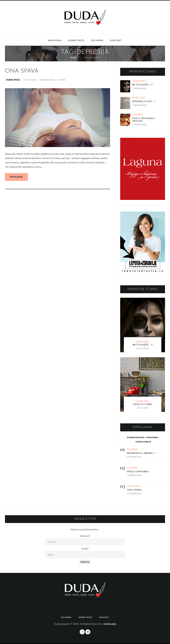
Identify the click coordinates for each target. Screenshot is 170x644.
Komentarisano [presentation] (136, 437)
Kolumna (97, 40)
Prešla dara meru (138, 472)
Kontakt (116, 40)
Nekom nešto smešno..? (141, 453)
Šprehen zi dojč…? (144, 102)
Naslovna (55, 40)
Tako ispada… (135, 490)
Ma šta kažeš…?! (143, 85)
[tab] (136, 437)
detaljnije (16, 178)
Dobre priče (76, 40)
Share (62, 81)
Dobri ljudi (139, 98)
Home (73, 58)
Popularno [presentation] (152, 437)
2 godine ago (140, 88)
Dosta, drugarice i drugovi (144, 120)
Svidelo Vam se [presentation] (143, 442)
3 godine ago (134, 494)
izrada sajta (110, 624)
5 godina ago (134, 457)
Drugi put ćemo (143, 404)
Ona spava (22, 72)
